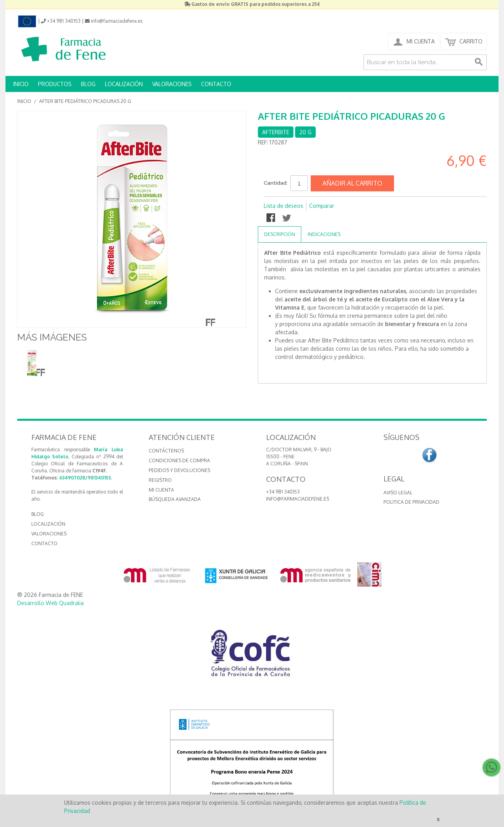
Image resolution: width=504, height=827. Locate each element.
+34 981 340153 (283, 492)
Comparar (322, 206)
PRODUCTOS (55, 84)
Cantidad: (276, 183)
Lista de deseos (283, 206)
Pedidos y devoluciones (179, 470)
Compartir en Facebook (272, 218)
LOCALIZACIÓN (124, 84)
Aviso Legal (398, 493)
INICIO (21, 84)
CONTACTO (216, 84)
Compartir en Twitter (287, 218)
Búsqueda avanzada (175, 499)
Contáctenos (166, 451)
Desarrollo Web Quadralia (50, 603)
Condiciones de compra (179, 460)
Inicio (24, 101)
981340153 (99, 478)
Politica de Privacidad (411, 502)
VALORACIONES (172, 84)
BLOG (88, 84)
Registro (160, 480)
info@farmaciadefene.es (298, 499)
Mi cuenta (161, 490)
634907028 (72, 478)
